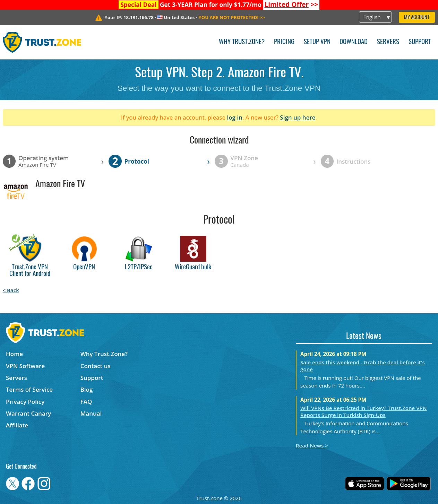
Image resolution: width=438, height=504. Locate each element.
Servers (388, 42)
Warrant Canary (28, 413)
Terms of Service (29, 389)
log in (235, 117)
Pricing (284, 42)
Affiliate (17, 425)
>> (291, 5)
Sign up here (298, 117)
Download (354, 42)
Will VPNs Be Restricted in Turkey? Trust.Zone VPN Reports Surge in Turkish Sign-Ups (364, 411)
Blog (87, 389)
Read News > (312, 445)
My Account (417, 18)
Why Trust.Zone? (242, 42)
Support (420, 42)
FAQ (86, 402)
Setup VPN (317, 42)
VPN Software (25, 366)
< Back (11, 290)
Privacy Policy (25, 402)
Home (14, 354)
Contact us (96, 366)
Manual (91, 413)
